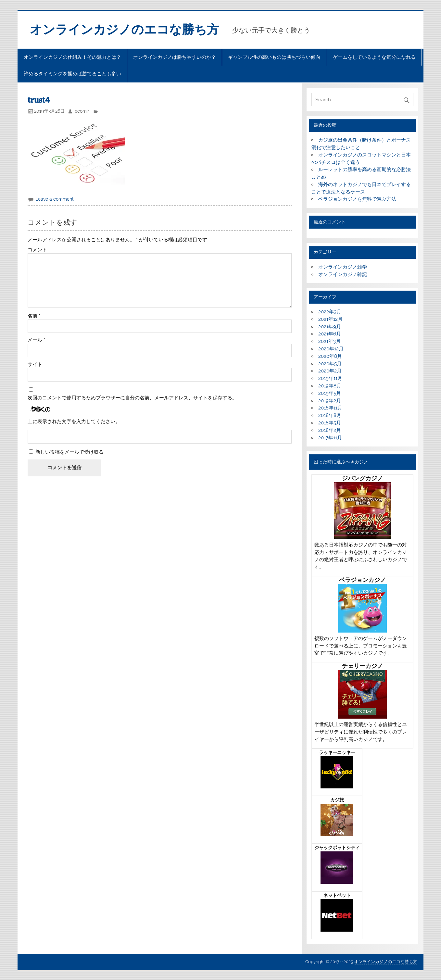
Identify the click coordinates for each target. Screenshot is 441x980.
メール (36, 340)
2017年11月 (330, 438)
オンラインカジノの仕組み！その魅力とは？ (72, 57)
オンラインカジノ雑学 (343, 267)
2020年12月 (331, 349)
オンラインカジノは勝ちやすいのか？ (175, 57)
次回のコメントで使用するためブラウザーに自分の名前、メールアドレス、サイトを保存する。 (132, 398)
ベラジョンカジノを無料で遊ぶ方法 (357, 199)
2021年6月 (330, 334)
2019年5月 (330, 393)
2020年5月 (330, 364)
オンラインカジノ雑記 (343, 274)
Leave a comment (55, 199)
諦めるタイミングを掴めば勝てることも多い (72, 74)
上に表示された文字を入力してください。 (74, 422)
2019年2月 (330, 401)
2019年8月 (330, 386)
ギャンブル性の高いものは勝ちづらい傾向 (274, 57)
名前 (34, 316)
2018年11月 (330, 408)
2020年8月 (330, 356)
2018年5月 (330, 423)
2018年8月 (330, 415)
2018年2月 (330, 430)
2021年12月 (330, 319)
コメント (37, 250)
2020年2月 (330, 371)
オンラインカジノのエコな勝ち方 (125, 30)
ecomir (82, 111)
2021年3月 (329, 341)
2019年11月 (330, 378)
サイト (35, 364)
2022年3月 (330, 312)
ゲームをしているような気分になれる (374, 57)
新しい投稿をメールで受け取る (69, 452)
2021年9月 (330, 327)
